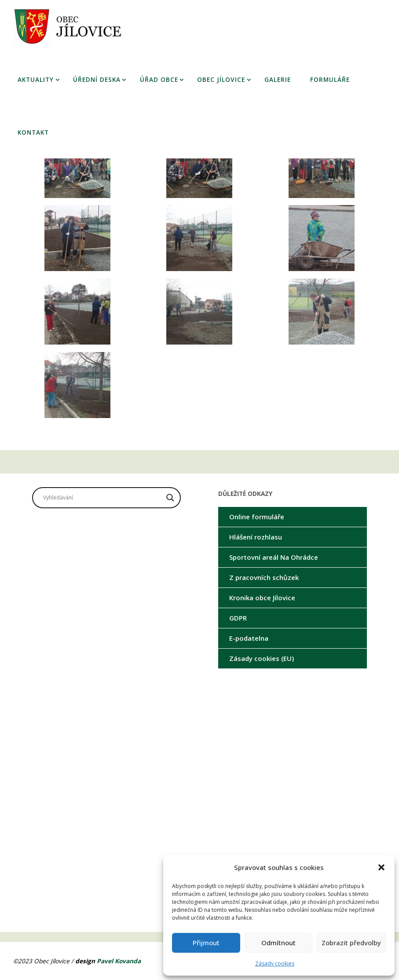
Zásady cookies (275, 963)
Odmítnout (278, 943)
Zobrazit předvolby (351, 943)
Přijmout (206, 943)
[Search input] (102, 498)
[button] (381, 867)
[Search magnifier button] (170, 498)
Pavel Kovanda (119, 961)
